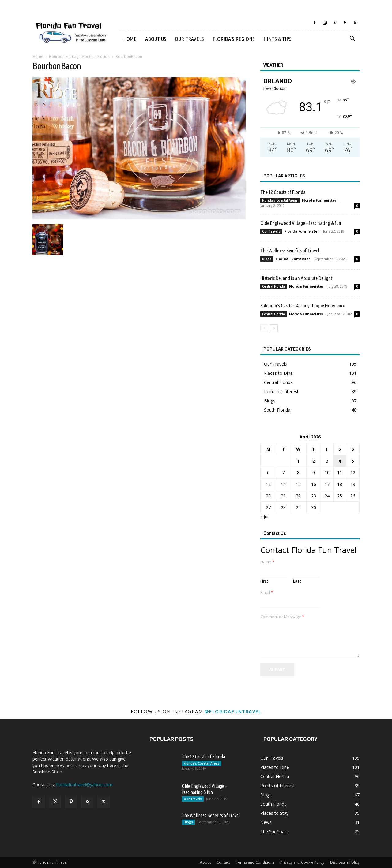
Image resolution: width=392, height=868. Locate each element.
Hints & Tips (277, 39)
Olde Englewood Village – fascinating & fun (301, 223)
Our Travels (189, 39)
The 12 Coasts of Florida (283, 192)
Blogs (267, 259)
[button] (352, 39)
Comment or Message (282, 617)
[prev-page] (264, 328)
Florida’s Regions (234, 39)
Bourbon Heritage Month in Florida (79, 56)
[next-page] (274, 328)
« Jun (265, 517)
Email (267, 592)
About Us (156, 39)
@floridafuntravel (233, 711)
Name (267, 562)
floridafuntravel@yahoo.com (84, 785)
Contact (223, 862)
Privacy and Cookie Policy (302, 862)
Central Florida (273, 286)
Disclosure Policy (345, 862)
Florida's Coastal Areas (280, 200)
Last (297, 581)
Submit (277, 669)
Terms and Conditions (255, 862)
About (205, 862)
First (264, 581)
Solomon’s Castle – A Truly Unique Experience (303, 305)
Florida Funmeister (319, 200)
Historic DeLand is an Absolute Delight (296, 278)
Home (130, 39)
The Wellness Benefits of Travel (290, 250)
